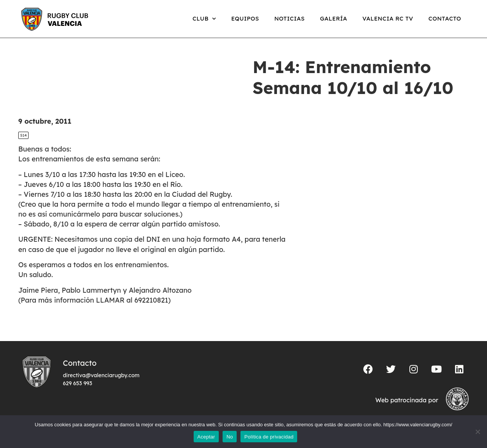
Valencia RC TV (388, 18)
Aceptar (206, 437)
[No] (477, 432)
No (230, 437)
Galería (334, 18)
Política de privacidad (269, 437)
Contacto (445, 18)
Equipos (245, 18)
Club (204, 19)
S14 (23, 135)
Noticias (290, 18)
